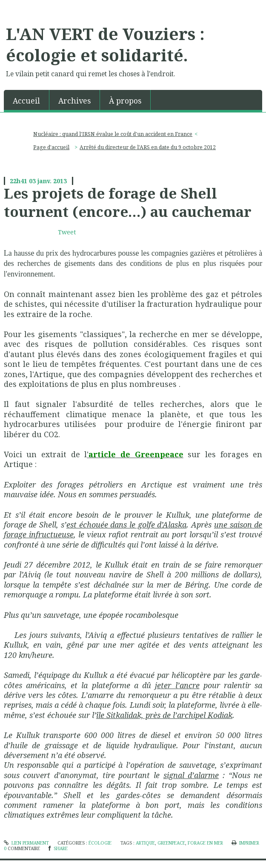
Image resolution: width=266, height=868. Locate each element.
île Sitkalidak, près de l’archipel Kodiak (164, 715)
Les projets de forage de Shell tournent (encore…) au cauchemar (128, 202)
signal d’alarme (191, 775)
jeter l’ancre (177, 685)
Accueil (26, 101)
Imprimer (245, 843)
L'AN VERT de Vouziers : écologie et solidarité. (105, 44)
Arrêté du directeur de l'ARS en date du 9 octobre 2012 (148, 147)
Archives (74, 101)
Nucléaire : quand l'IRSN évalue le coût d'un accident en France (113, 134)
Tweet (67, 232)
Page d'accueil (51, 147)
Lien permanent (26, 843)
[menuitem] (27, 100)
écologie (100, 843)
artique (145, 843)
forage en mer (205, 843)
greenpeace (171, 843)
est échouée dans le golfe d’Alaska (127, 525)
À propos (125, 101)
